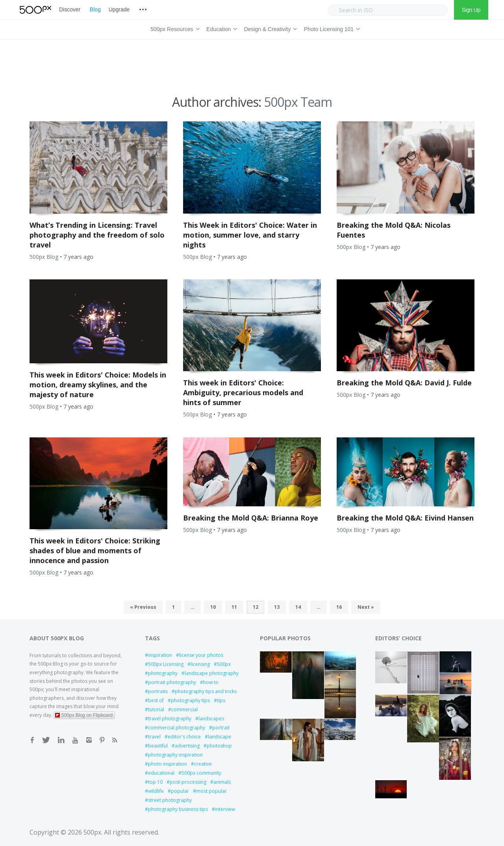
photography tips (190, 700)
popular (180, 791)
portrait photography (172, 682)
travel (154, 737)
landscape (220, 737)
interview (225, 809)
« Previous (143, 607)
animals (222, 782)
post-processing (188, 782)
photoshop (219, 746)
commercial (184, 709)
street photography (170, 800)
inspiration (160, 655)
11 (234, 607)
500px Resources (174, 28)
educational (161, 773)
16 (339, 607)
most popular (211, 791)
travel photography (170, 719)
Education (220, 28)
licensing (200, 664)
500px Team (298, 102)
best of (156, 700)
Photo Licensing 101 (331, 28)
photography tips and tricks (206, 691)
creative (203, 764)
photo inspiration (168, 764)
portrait (221, 728)
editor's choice (184, 737)
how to (211, 682)
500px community (201, 773)
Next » (366, 607)
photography (163, 673)
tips (221, 700)
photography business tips (178, 809)
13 (277, 607)
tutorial (156, 709)
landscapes (211, 719)
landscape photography (212, 673)
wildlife (156, 791)
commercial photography (177, 728)
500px (224, 664)
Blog (95, 9)
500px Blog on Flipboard (84, 715)
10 (213, 607)
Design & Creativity (269, 28)
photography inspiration (175, 755)
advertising (187, 746)
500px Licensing (166, 664)
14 (298, 607)
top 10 (155, 782)
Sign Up (471, 10)
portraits (158, 691)
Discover (70, 9)
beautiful (158, 746)
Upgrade (119, 9)
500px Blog (44, 257)
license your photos (201, 655)
